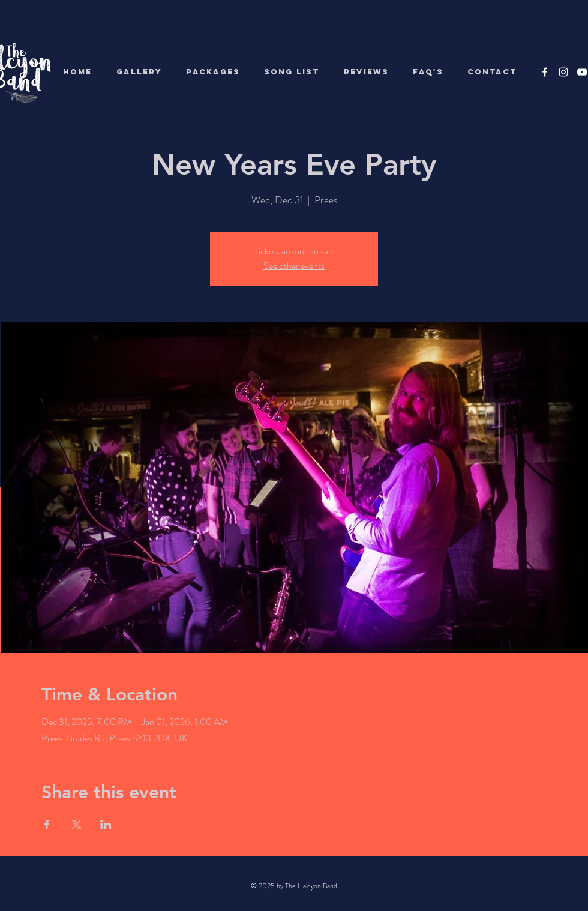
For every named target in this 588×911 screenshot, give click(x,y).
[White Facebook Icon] (545, 72)
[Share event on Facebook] (47, 825)
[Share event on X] (76, 825)
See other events (294, 266)
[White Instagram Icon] (563, 72)
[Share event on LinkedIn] (106, 825)
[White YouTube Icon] (582, 72)
